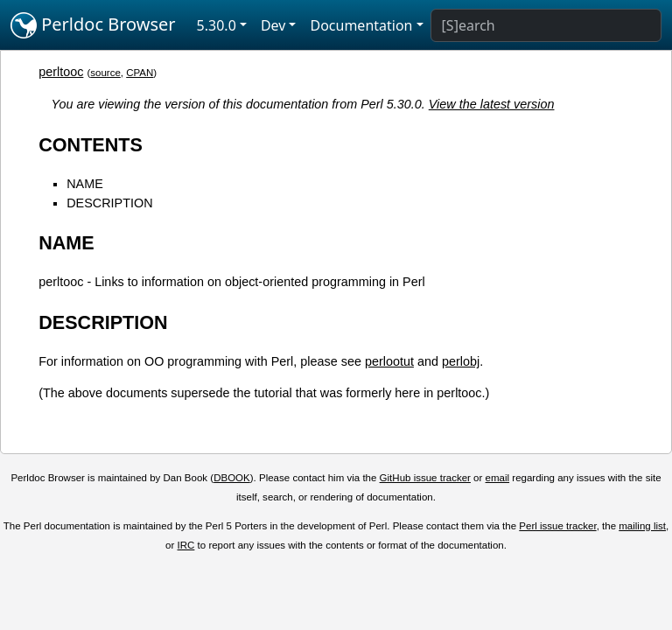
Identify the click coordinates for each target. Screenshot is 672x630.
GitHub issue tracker (425, 478)
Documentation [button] (361, 25)
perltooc (61, 72)
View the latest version (492, 104)
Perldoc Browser (93, 25)
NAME (85, 184)
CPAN (140, 73)
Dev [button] (273, 25)
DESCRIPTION (109, 203)
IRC (186, 545)
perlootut (389, 361)
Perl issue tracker (557, 526)
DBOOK (232, 478)
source (105, 73)
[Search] (546, 25)
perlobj (461, 361)
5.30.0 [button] (217, 25)
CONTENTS (91, 145)
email (498, 478)
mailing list (642, 526)
